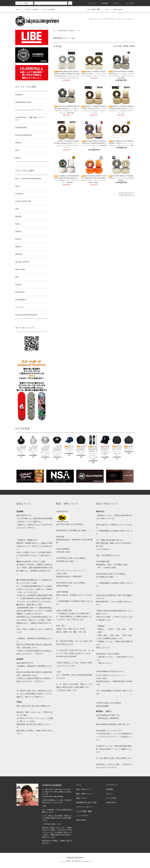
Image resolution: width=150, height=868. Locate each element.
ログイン (115, 3)
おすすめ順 (117, 46)
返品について (81, 798)
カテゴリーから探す (30, 10)
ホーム (18, 10)
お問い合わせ (116, 10)
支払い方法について (84, 789)
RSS (78, 820)
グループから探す (47, 10)
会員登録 (103, 3)
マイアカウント (112, 785)
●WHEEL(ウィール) (74, 31)
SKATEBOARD (63, 31)
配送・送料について (84, 794)
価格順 (126, 46)
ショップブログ (82, 816)
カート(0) (129, 3)
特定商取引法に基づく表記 (86, 802)
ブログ (105, 10)
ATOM (83, 820)
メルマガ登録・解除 (92, 10)
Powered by (75, 862)
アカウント (91, 3)
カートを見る (111, 798)
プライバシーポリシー (85, 807)
